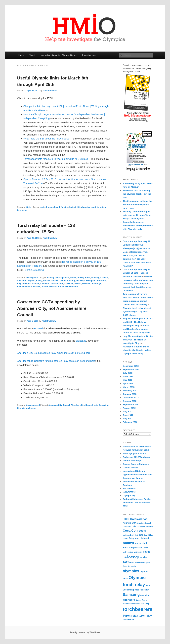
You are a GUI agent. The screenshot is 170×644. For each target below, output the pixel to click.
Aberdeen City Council (59, 405)
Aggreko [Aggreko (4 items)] (127, 523)
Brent (88, 278)
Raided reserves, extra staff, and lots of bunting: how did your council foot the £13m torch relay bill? (137, 259)
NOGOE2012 (129, 492)
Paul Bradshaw (50, 91)
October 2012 (130, 401)
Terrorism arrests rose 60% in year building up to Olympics (56, 159)
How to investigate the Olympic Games (58, 55)
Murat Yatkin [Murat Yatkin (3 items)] (135, 563)
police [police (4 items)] (136, 590)
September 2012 (131, 405)
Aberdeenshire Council (82, 405)
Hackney (80, 281)
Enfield (47, 281)
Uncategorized (33, 405)
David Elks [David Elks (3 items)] (148, 535)
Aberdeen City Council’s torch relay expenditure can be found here (54, 353)
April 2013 (128, 383)
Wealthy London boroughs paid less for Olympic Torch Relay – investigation (137, 215)
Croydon (31, 281)
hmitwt (73, 207)
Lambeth (44, 284)
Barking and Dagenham (58, 278)
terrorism (101, 207)
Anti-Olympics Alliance (135, 453)
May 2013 (128, 380)
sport (93, 207)
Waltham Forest (56, 287)
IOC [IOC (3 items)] (140, 543)
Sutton (45, 287)
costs (42, 207)
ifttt (78, 207)
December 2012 (131, 398)
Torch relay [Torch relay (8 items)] (130, 616)
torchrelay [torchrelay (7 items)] (145, 616)
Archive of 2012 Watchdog (136, 457)
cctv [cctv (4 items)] (134, 526)
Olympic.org (129, 496)
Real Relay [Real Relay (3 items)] (144, 590)
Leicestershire (57, 284)
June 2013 (128, 376)
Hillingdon (91, 281)
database (81, 341)
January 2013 (130, 394)
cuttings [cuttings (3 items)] (126, 535)
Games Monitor (131, 468)
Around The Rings (132, 461)
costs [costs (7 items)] (142, 531)
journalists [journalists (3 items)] (138, 548)
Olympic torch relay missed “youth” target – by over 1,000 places (137, 312)
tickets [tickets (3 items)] (137, 604)
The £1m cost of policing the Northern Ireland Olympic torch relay (137, 205)
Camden (104, 278)
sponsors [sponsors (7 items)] (129, 600)
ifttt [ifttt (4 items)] (136, 543)
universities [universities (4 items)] (129, 620)
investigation (32, 278)
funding (65, 207)
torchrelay (22, 210)
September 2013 (131, 369)
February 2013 (130, 391)
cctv (96, 405)
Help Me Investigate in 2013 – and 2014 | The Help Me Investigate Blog (138, 322)
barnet (73, 278)
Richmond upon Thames (29, 287)
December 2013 (131, 366)
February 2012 (130, 422)
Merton (78, 284)
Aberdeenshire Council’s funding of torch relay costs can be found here (56, 361)
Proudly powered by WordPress (85, 632)
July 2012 (128, 412)
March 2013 (129, 387)
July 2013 (128, 373)
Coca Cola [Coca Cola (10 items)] (131, 531)
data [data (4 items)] (141, 535)
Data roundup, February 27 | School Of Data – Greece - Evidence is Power (137, 273)
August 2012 (129, 408)
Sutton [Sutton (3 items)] (138, 600)
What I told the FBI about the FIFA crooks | (47, 139)
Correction (104, 405)
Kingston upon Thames (28, 284)
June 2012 (128, 415)
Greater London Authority (63, 281)
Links (29, 207)
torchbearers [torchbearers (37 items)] (138, 609)
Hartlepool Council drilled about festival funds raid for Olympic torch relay (137, 350)
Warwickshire (71, 287)
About (32, 55)
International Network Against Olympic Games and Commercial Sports (137, 475)
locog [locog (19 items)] (132, 557)
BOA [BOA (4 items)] (134, 523)
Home (21, 55)
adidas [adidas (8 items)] (143, 519)
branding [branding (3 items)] (141, 523)
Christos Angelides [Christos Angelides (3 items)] (145, 526)
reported (38, 328)
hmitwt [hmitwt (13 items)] (128, 543)
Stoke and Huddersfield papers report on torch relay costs (137, 329)
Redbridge (96, 284)
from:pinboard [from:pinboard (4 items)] (142, 538)
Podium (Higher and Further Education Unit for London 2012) (137, 503)
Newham (86, 284)
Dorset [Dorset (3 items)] (126, 538)
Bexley (81, 278)
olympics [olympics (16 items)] (131, 571)
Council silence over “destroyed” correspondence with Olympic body (138, 225)
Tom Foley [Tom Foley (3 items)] (145, 604)
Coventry (21, 281)
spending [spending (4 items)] (145, 595)
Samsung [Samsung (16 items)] (131, 594)
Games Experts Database (136, 464)
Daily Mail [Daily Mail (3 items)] (134, 535)
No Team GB (129, 489)
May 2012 (128, 419)
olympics (85, 207)
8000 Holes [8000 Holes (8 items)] (130, 519)
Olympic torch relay (26, 408)
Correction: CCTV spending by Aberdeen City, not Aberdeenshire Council (52, 308)
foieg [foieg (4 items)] (131, 538)
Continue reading (36, 270)
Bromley (95, 278)
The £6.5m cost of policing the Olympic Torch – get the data (137, 194)
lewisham (69, 284)
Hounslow (101, 281)
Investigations (89, 55)
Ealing (39, 281)
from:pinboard (53, 207)
